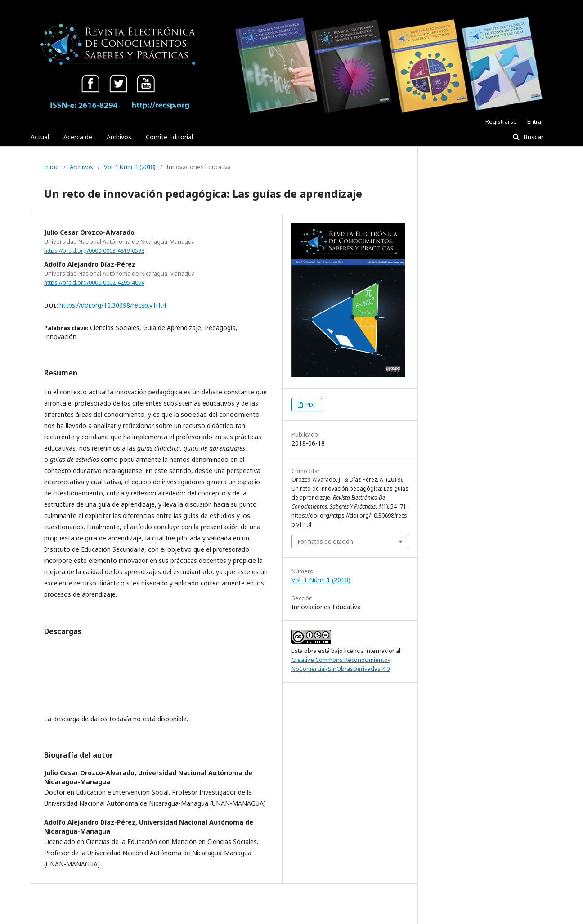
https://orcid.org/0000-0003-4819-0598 (94, 251)
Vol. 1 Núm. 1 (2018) (130, 167)
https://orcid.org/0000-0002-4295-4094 (94, 283)
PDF (310, 405)
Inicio (52, 167)
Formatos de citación (325, 541)
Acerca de (78, 137)
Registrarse (501, 121)
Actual (40, 137)
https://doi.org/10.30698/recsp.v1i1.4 (113, 305)
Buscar (532, 137)
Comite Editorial (169, 137)
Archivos (119, 137)
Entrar (535, 121)
